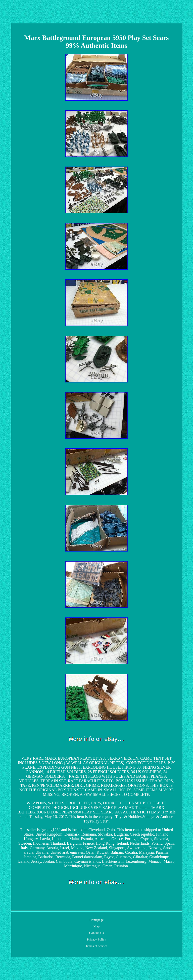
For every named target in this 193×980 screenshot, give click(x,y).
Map (96, 926)
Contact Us (96, 933)
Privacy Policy (96, 939)
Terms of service (96, 946)
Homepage (96, 920)
